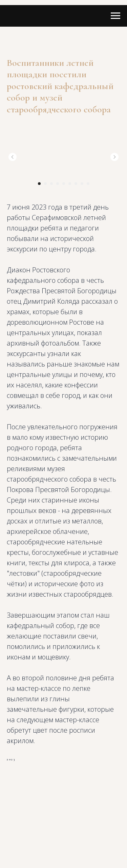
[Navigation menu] (115, 16)
